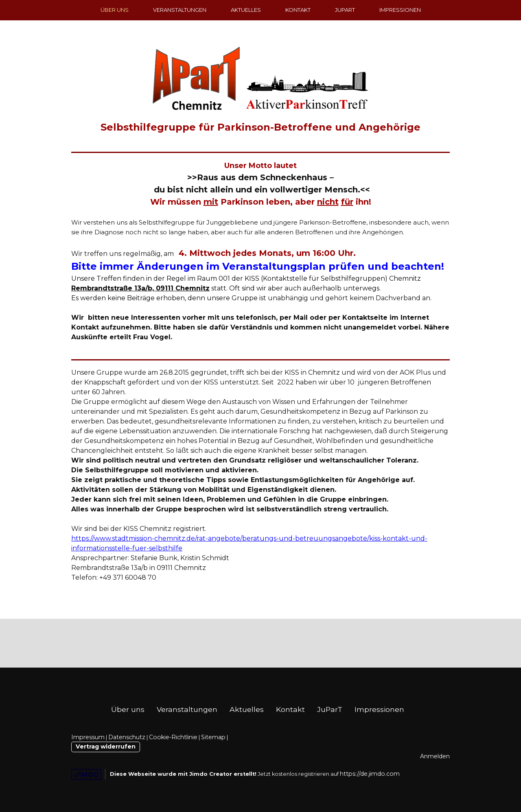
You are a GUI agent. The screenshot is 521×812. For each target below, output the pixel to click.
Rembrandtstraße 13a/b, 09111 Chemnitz (140, 288)
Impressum (88, 737)
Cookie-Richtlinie (173, 737)
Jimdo (86, 774)
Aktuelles (246, 10)
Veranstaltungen (180, 10)
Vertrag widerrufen (106, 747)
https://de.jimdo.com (370, 774)
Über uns (115, 10)
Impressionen (400, 10)
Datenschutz (127, 737)
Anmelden (435, 756)
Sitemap (213, 737)
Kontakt (298, 10)
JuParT (345, 10)
